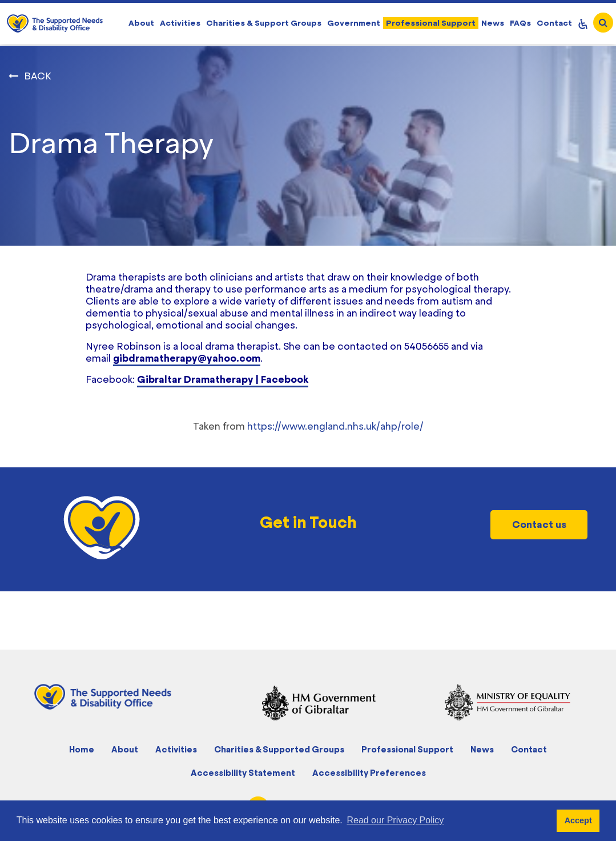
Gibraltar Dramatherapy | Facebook (223, 379)
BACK (38, 76)
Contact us (539, 524)
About (141, 23)
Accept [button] (578, 820)
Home (82, 749)
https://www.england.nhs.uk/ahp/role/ (335, 426)
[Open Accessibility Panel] (583, 23)
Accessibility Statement (243, 773)
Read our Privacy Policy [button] (395, 820)
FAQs (520, 23)
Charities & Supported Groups (279, 749)
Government (354, 23)
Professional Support (431, 23)
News (493, 23)
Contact (554, 23)
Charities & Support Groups (264, 23)
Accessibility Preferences (369, 773)
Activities (180, 23)
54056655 (426, 346)
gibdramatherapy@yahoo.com (187, 358)
